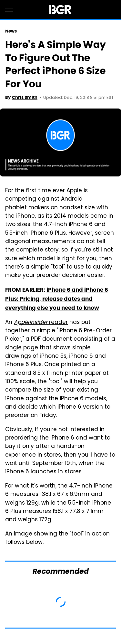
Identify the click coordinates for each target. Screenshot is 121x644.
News (11, 31)
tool (58, 267)
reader (41, 323)
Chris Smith (25, 97)
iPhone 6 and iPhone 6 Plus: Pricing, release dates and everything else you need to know (57, 299)
